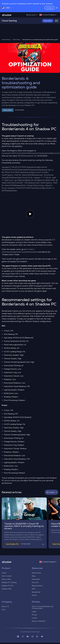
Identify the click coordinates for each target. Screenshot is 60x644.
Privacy (34, 617)
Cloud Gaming (9, 21)
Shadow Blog (6, 42)
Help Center (36, 575)
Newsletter (36, 594)
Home (4, 575)
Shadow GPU (7, 591)
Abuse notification (39, 623)
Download (36, 581)
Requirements (37, 588)
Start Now (48, 21)
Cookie (34, 620)
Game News (16, 42)
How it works (7, 578)
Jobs (3, 612)
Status (34, 597)
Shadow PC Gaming (9, 585)
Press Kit (35, 585)
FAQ (33, 591)
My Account (32, 15)
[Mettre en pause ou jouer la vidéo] (30, 216)
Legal (34, 614)
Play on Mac (6, 581)
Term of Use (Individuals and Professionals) (42, 610)
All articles (52, 494)
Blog (34, 578)
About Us (5, 609)
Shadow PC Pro (8, 588)
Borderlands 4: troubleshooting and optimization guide (40, 42)
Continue (50, 8)
